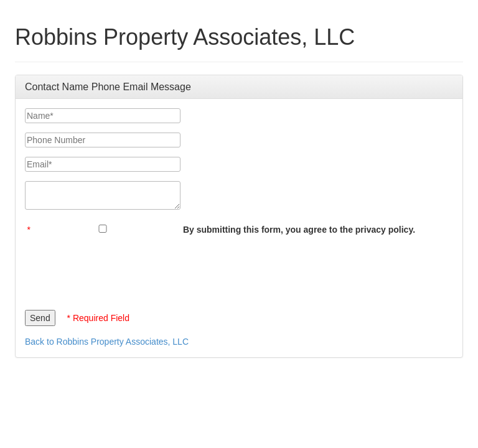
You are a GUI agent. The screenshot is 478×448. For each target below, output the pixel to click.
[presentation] (119, 269)
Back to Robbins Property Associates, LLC (107, 342)
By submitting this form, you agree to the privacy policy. (299, 230)
